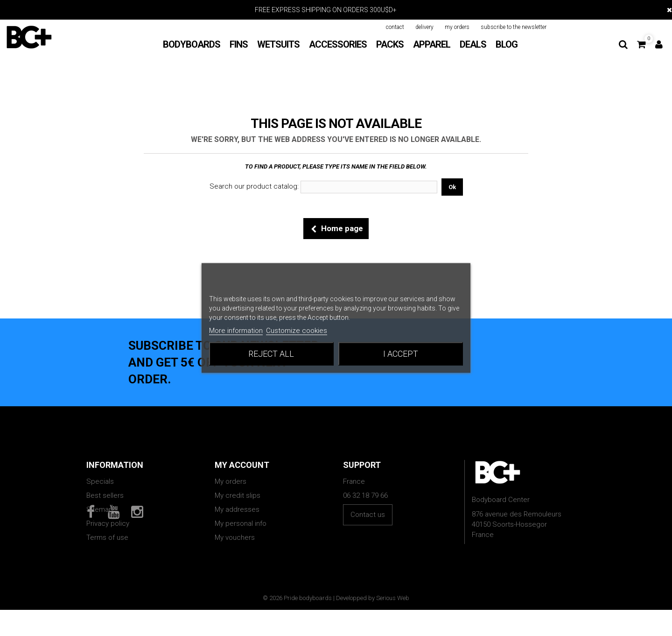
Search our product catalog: (254, 186)
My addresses (237, 509)
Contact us (368, 515)
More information (236, 331)
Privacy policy (108, 523)
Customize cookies (297, 331)
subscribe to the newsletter (514, 27)
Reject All (271, 354)
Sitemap (100, 509)
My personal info (241, 523)
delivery (424, 27)
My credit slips (238, 495)
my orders (457, 27)
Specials (100, 481)
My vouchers (235, 537)
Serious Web (393, 624)
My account (242, 465)
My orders (231, 481)
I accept (401, 354)
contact (395, 27)
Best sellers (105, 495)
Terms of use (107, 537)
